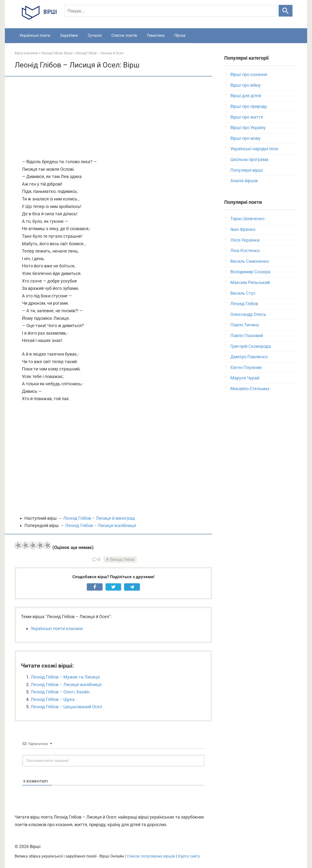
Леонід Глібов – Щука (53, 699)
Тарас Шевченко (247, 219)
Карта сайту (189, 856)
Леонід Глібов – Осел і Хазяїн (60, 692)
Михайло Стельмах (250, 389)
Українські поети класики (57, 628)
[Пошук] (171, 11)
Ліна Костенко (245, 250)
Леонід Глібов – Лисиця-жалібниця (101, 525)
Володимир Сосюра (250, 272)
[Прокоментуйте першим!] (113, 761)
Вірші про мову (245, 138)
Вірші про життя (247, 117)
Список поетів (124, 35)
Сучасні (95, 35)
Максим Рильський (250, 282)
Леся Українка (245, 240)
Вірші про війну (246, 85)
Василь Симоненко (250, 261)
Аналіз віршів (244, 181)
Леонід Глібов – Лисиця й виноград (99, 518)
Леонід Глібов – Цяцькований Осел (66, 707)
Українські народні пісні (254, 149)
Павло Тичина (245, 325)
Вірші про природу (249, 106)
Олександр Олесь (248, 314)
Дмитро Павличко (249, 357)
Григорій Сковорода (251, 346)
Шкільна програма (249, 159)
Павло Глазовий (247, 335)
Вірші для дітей (246, 96)
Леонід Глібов (122, 560)
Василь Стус (243, 293)
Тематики (156, 35)
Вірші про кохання (249, 74)
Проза (180, 35)
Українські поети (35, 35)
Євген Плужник (246, 367)
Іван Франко (243, 229)
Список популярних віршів (151, 856)
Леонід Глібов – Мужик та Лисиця (65, 677)
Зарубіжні (69, 35)
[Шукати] (286, 11)
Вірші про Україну (248, 127)
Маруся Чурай (245, 378)
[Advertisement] (113, 118)
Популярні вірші (247, 170)
